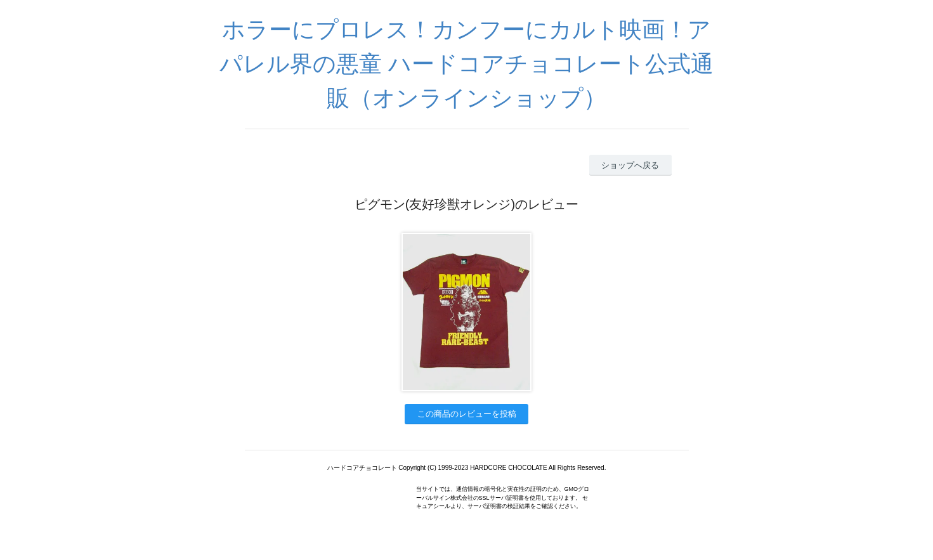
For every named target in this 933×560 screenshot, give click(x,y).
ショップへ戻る (630, 165)
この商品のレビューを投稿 (467, 414)
